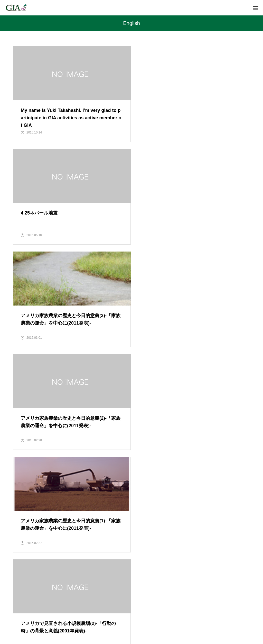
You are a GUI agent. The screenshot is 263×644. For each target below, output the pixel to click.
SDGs (131, 621)
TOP (61, 621)
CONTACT (197, 621)
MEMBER (108, 621)
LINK (175, 621)
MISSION (82, 621)
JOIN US (153, 621)
